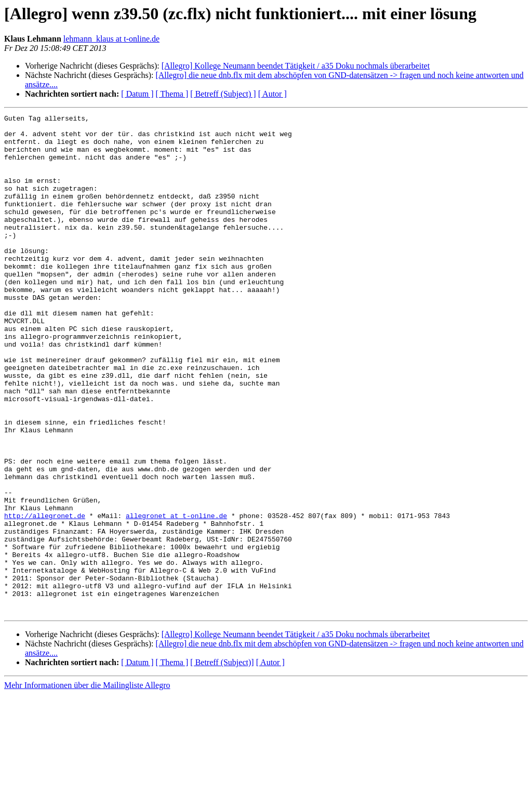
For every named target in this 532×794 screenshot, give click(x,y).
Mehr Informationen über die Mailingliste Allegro (87, 785)
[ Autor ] (272, 94)
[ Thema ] (172, 94)
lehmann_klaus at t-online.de (111, 39)
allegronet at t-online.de (176, 597)
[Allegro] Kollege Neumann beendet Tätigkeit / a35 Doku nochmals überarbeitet (296, 66)
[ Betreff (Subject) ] (223, 94)
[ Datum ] (137, 94)
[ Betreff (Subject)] (222, 762)
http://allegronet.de (45, 597)
